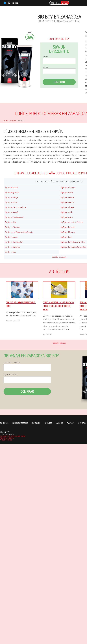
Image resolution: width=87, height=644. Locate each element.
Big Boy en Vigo (11, 252)
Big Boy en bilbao (11, 202)
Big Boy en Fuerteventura (14, 217)
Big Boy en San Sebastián (14, 242)
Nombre (45, 57)
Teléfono (45, 67)
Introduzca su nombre (12, 362)
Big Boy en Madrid (11, 187)
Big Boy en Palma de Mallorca (15, 207)
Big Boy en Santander (13, 247)
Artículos (59, 423)
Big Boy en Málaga (12, 197)
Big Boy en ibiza (11, 222)
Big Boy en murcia (11, 237)
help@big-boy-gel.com (7, 434)
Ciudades (49, 423)
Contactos (82, 423)
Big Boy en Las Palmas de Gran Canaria (19, 232)
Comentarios (37, 423)
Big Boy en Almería (12, 212)
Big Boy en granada (12, 192)
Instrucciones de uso (20, 423)
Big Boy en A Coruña (12, 227)
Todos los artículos (59, 343)
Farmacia (70, 423)
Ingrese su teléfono (11, 375)
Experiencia (4, 423)
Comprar (59, 82)
